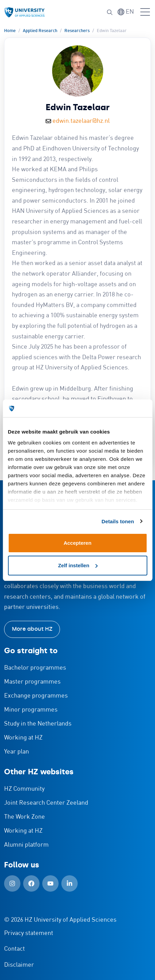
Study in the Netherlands (38, 724)
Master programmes (32, 682)
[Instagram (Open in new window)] (12, 883)
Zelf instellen (78, 565)
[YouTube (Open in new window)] (50, 883)
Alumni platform (26, 845)
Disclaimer (19, 965)
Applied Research (40, 31)
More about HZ (32, 629)
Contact (14, 949)
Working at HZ (23, 738)
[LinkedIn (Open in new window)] (69, 883)
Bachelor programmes (35, 668)
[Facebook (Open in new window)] (31, 883)
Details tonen (118, 521)
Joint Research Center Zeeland (46, 803)
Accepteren (78, 543)
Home (10, 31)
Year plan (17, 752)
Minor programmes (31, 710)
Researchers (77, 31)
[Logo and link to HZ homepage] (25, 12)
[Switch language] (126, 12)
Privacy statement (29, 933)
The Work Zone (25, 817)
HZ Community (24, 789)
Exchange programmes (36, 696)
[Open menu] (145, 12)
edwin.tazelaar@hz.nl (81, 121)
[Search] (110, 12)
